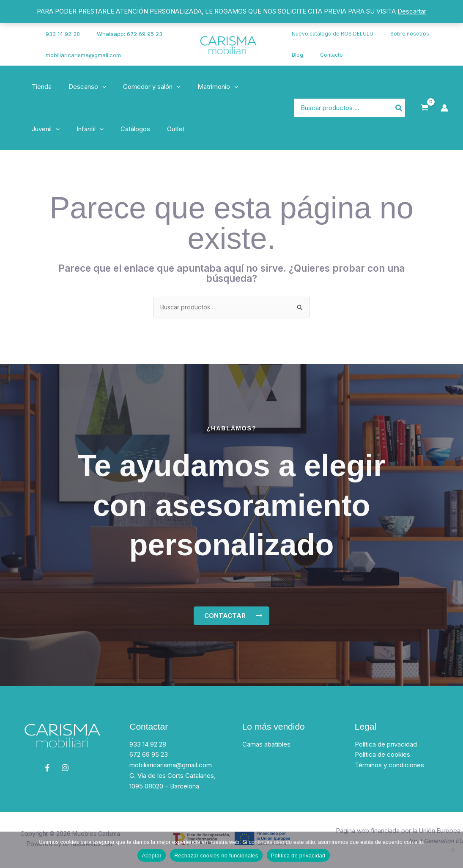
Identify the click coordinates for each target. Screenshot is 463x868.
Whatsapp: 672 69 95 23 (122, 34)
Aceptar (152, 856)
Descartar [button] (412, 11)
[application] (96, 87)
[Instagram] (22, 50)
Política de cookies (382, 757)
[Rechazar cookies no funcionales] (452, 850)
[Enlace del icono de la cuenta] (444, 108)
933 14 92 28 (61, 34)
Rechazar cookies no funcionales (216, 856)
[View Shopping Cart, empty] (425, 108)
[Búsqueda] (399, 108)
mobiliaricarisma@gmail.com (81, 55)
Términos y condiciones (389, 767)
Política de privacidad (386, 746)
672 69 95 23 (149, 757)
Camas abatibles (266, 746)
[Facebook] (19, 39)
